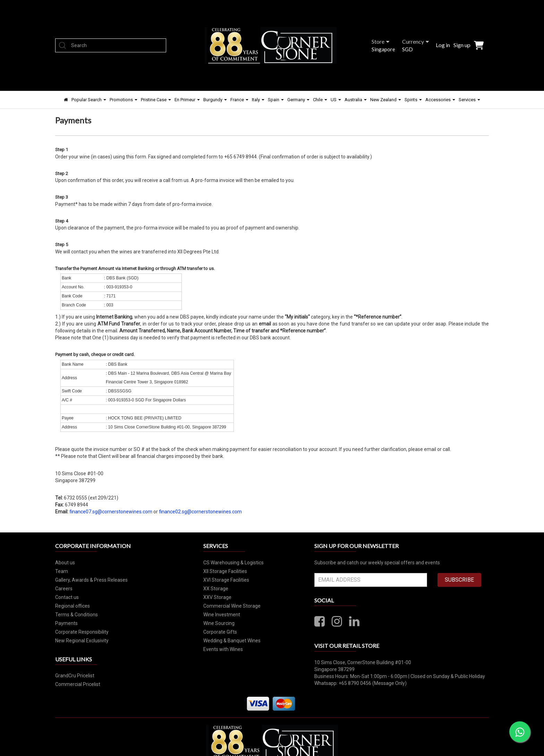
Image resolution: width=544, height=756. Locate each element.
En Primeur (187, 100)
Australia (356, 100)
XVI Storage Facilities (226, 580)
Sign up (462, 45)
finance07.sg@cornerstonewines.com (111, 512)
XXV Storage (217, 597)
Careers (64, 589)
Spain (276, 100)
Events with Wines (223, 649)
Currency (415, 41)
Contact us (67, 597)
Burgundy (215, 100)
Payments (66, 623)
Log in (443, 45)
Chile (320, 100)
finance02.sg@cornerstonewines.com (200, 512)
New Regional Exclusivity (82, 641)
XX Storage (216, 589)
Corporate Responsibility (82, 632)
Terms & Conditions (76, 615)
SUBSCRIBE (459, 580)
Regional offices (73, 606)
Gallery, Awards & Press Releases (91, 580)
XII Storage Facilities (225, 571)
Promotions (124, 100)
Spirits (413, 100)
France (239, 100)
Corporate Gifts (220, 632)
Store (380, 41)
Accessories (440, 100)
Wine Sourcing (219, 623)
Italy (258, 100)
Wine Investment (222, 615)
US (336, 100)
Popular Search (89, 100)
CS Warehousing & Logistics (233, 563)
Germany (298, 100)
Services (469, 100)
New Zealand (386, 100)
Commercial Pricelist (78, 684)
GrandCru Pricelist (75, 676)
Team (62, 571)
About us (65, 563)
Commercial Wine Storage (232, 606)
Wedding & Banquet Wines (232, 641)
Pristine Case (156, 100)
